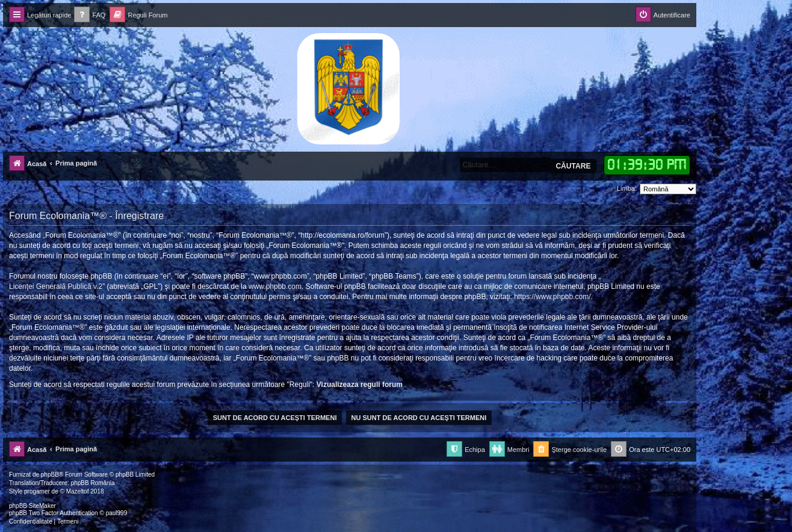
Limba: (627, 188)
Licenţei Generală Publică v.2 (56, 286)
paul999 (117, 513)
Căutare (573, 166)
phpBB (50, 475)
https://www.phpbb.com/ (552, 297)
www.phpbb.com (275, 286)
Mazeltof (78, 491)
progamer (37, 491)
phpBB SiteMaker (32, 506)
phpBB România (93, 483)
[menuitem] (90, 15)
